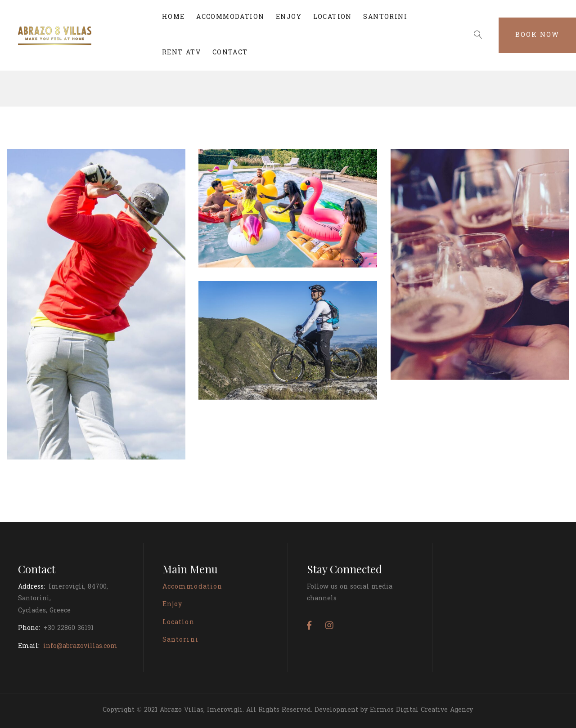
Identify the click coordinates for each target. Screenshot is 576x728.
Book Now (537, 35)
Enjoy (172, 605)
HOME (173, 17)
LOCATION (333, 17)
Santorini (180, 640)
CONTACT (230, 53)
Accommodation (192, 587)
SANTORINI (385, 17)
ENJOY (289, 17)
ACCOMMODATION (230, 17)
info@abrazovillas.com (80, 646)
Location (178, 623)
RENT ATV (181, 53)
